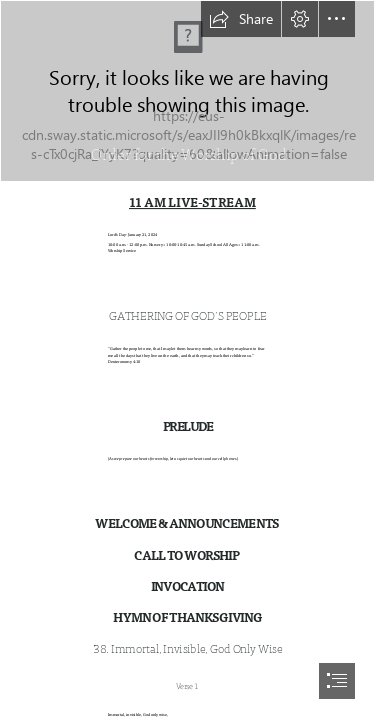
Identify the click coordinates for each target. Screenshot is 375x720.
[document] (187, 360)
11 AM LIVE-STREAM (192, 203)
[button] (241, 19)
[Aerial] (187, 91)
